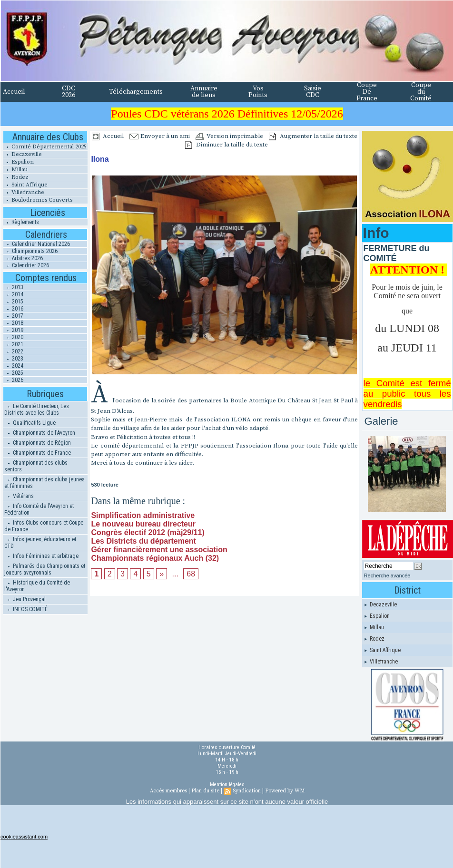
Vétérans (19, 496)
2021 (13, 344)
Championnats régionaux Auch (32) (155, 558)
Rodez (16, 177)
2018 (13, 323)
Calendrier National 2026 (37, 244)
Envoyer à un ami (160, 136)
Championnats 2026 (30, 251)
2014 (13, 294)
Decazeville (22, 154)
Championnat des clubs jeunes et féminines (44, 483)
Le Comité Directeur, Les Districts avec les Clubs (37, 410)
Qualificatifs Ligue (30, 423)
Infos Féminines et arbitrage (41, 556)
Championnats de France (38, 453)
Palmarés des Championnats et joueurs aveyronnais (45, 569)
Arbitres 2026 (23, 258)
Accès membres (168, 791)
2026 (13, 380)
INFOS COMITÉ (26, 609)
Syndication (247, 791)
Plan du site (205, 791)
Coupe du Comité (421, 92)
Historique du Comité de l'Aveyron (37, 586)
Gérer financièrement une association (159, 550)
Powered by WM (285, 791)
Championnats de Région (38, 443)
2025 (13, 373)
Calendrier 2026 (26, 265)
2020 (13, 337)
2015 (13, 302)
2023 (13, 359)
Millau (15, 170)
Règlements (21, 222)
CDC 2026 (69, 92)
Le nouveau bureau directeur (143, 524)
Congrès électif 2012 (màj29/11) (148, 532)
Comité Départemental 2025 (45, 147)
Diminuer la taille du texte (226, 145)
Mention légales (227, 785)
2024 (13, 366)
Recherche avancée (387, 575)
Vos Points (258, 92)
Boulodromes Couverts (38, 200)
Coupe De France (367, 92)
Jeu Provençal (25, 599)
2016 (13, 309)
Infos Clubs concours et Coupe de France (44, 526)
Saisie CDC (313, 92)
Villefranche (24, 192)
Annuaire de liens (204, 92)
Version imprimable (229, 136)
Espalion (18, 162)
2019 (13, 330)
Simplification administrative (143, 515)
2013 (13, 287)
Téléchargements (136, 92)
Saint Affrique (25, 185)
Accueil (14, 92)
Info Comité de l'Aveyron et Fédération (39, 509)
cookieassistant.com (24, 837)
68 (191, 574)
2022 (13, 351)
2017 (13, 316)
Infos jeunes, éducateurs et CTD (40, 543)
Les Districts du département (143, 541)
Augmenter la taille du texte (313, 136)
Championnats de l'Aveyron (40, 433)
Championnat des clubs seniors (36, 466)
